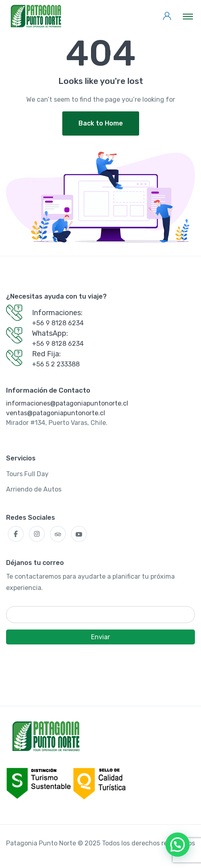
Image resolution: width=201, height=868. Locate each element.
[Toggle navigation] (188, 16)
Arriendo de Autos (34, 489)
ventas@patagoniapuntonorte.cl (56, 413)
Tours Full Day (27, 474)
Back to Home (101, 123)
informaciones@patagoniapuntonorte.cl (67, 403)
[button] (178, 845)
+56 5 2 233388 (56, 364)
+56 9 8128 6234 (58, 323)
